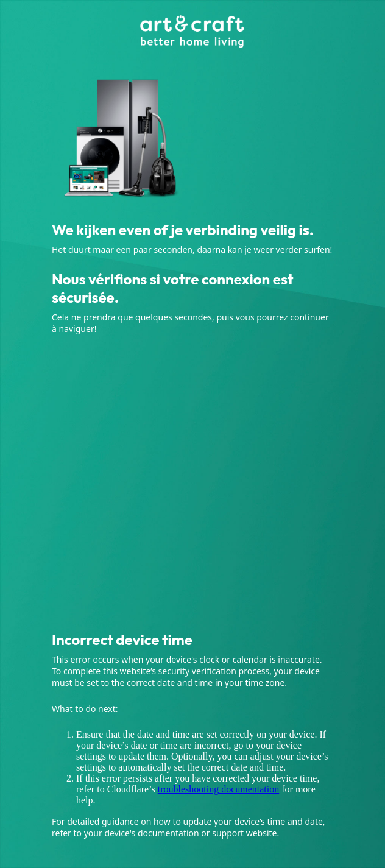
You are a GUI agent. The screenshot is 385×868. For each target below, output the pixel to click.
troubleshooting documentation (219, 789)
